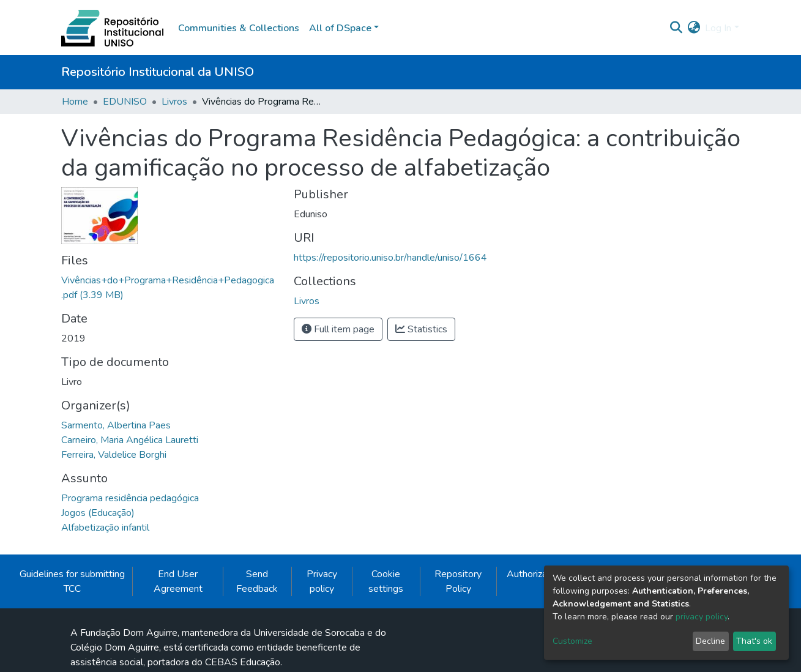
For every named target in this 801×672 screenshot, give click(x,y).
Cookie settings (386, 581)
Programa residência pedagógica (130, 498)
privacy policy (702, 617)
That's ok (754, 641)
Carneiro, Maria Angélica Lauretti (130, 440)
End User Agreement (178, 581)
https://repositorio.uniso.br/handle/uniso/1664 (390, 258)
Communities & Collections (239, 28)
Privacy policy (322, 581)
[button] (694, 28)
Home (75, 102)
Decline (710, 641)
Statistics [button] (421, 329)
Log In (718, 28)
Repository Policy (458, 581)
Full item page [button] (338, 329)
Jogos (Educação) (98, 513)
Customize (572, 641)
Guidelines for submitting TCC (72, 581)
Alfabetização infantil (105, 528)
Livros (174, 102)
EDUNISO (125, 102)
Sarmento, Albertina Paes (116, 425)
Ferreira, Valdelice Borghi (114, 455)
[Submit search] (676, 28)
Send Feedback (257, 581)
